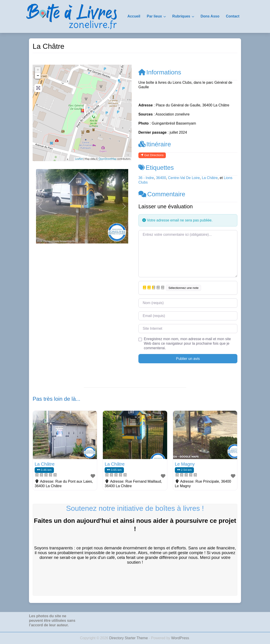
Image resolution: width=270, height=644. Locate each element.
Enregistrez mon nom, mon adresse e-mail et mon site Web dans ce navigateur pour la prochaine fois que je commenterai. (187, 343)
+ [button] (38, 70)
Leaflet (79, 159)
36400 (161, 178)
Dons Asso (210, 16)
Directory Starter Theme (129, 638)
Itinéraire (155, 144)
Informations (160, 72)
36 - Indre (146, 178)
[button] (40, 206)
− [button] (38, 76)
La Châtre (210, 178)
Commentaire (162, 194)
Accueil (134, 16)
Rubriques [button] (181, 16)
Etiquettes (156, 168)
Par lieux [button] (154, 16)
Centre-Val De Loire (184, 178)
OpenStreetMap (107, 159)
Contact (233, 16)
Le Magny (185, 464)
